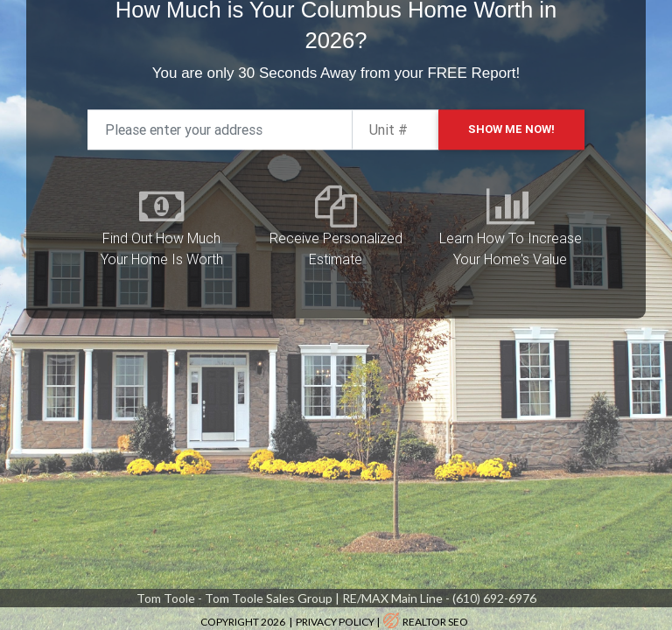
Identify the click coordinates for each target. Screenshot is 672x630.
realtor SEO (435, 622)
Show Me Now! (511, 103)
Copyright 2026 (244, 622)
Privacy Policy (335, 622)
